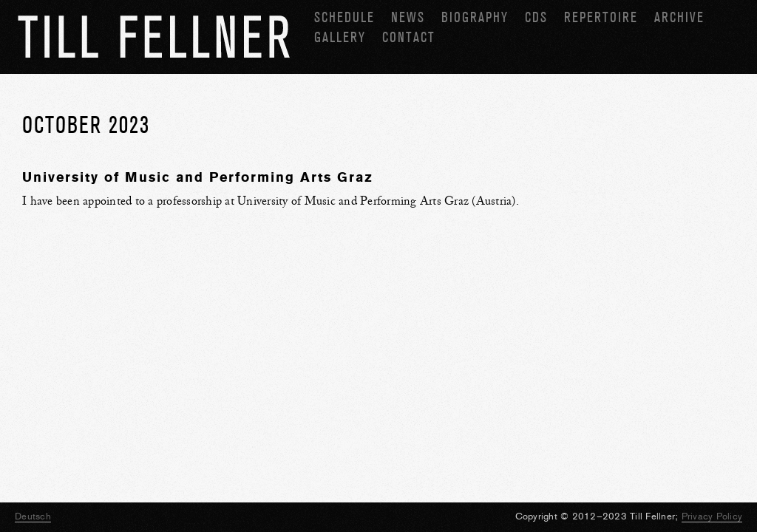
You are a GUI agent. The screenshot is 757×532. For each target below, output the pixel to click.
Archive (679, 17)
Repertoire (601, 17)
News (408, 17)
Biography (475, 17)
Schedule (344, 17)
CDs (536, 17)
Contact (409, 37)
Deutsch (33, 516)
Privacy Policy (712, 516)
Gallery (340, 37)
